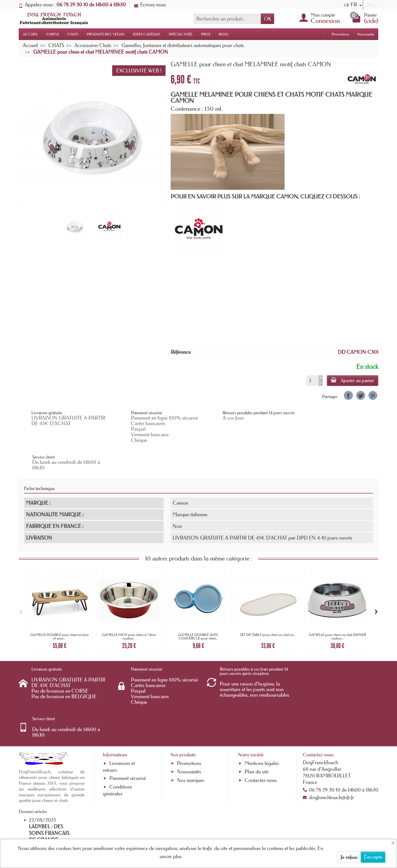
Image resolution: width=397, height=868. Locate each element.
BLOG (224, 34)
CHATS (73, 34)
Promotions (340, 34)
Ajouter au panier (352, 380)
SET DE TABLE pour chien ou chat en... (268, 607)
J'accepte (373, 857)
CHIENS (53, 34)
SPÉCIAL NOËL (181, 34)
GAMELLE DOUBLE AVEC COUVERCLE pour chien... (198, 609)
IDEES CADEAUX (147, 34)
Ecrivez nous (150, 5)
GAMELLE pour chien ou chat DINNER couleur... (338, 609)
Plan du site (257, 712)
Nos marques (191, 720)
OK (267, 19)
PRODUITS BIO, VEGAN (106, 34)
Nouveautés (366, 34)
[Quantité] (312, 381)
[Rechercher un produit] (227, 19)
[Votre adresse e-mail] (185, 827)
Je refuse (349, 857)
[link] (348, 395)
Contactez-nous (261, 720)
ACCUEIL (30, 34)
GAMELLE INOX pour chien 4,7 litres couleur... (129, 609)
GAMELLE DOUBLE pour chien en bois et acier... (59, 609)
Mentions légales (262, 703)
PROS (206, 34)
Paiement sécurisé (128, 718)
